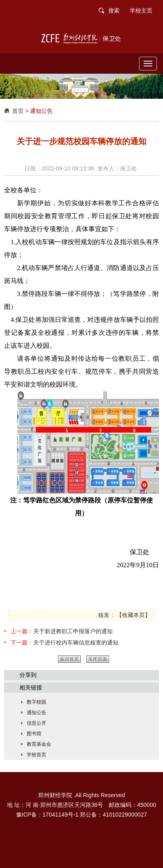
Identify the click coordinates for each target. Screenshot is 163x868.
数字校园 (36, 702)
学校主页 (141, 11)
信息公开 (36, 723)
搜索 (114, 11)
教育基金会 (39, 744)
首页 (18, 111)
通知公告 (41, 111)
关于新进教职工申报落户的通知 (73, 631)
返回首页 (69, 659)
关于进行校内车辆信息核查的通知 (76, 642)
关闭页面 (98, 659)
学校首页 (36, 755)
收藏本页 (133, 615)
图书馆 (34, 734)
